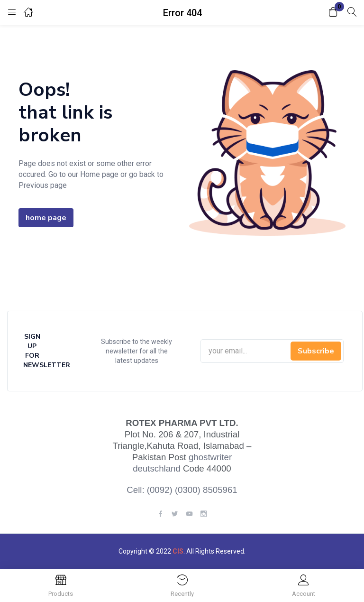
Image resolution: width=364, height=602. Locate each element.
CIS (178, 551)
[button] (333, 13)
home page (46, 218)
